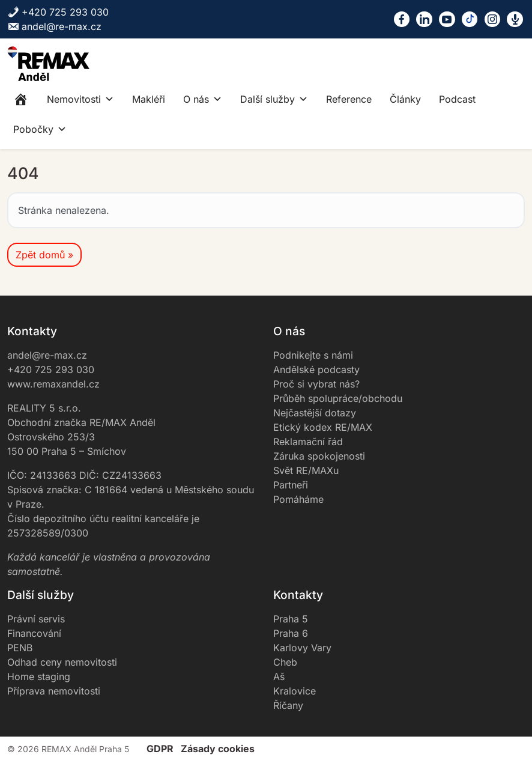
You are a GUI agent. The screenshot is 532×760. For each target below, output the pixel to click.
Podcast (457, 99)
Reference (349, 99)
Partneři (291, 485)
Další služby (274, 99)
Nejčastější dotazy (315, 413)
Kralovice (295, 691)
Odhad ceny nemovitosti (62, 662)
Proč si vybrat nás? (316, 384)
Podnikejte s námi (313, 355)
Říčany (288, 705)
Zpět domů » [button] (44, 255)
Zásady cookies (218, 749)
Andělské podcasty (316, 369)
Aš (279, 676)
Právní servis (36, 619)
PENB (20, 648)
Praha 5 (291, 619)
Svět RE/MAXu (306, 470)
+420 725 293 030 (58, 12)
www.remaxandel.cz (53, 384)
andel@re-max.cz (54, 26)
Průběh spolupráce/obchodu (338, 398)
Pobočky (40, 129)
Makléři (149, 99)
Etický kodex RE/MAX (323, 427)
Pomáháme (298, 499)
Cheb (285, 662)
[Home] (21, 99)
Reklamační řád (308, 442)
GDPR (160, 749)
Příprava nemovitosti (54, 691)
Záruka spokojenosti (319, 456)
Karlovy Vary (302, 648)
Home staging (39, 676)
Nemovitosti (80, 99)
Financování (34, 633)
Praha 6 (291, 633)
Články (405, 99)
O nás (203, 99)
